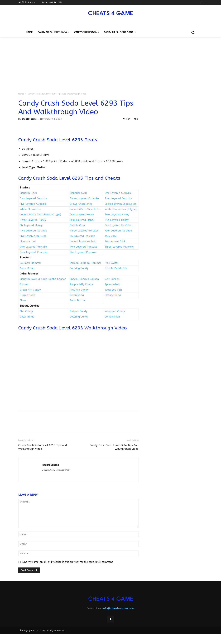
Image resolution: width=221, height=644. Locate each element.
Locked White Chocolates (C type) (40, 215)
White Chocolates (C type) (121, 209)
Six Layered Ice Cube (82, 236)
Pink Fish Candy (79, 290)
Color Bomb (27, 268)
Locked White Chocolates (85, 209)
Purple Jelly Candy (81, 284)
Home (21, 94)
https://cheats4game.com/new (56, 470)
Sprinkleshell (112, 284)
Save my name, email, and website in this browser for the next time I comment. (68, 562)
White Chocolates (31, 209)
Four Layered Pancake (34, 252)
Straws (24, 284)
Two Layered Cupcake (33, 198)
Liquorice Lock (28, 193)
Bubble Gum (77, 225)
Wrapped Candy (115, 311)
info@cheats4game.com (119, 608)
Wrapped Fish (113, 290)
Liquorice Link (28, 241)
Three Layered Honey (33, 220)
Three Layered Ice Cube (84, 231)
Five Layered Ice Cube (33, 236)
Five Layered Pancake (83, 252)
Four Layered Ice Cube (118, 231)
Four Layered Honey (82, 220)
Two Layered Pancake (83, 247)
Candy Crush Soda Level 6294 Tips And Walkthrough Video (114, 447)
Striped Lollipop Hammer (85, 263)
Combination (112, 317)
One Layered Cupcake (118, 193)
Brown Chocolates (81, 204)
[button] (193, 32)
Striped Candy (79, 311)
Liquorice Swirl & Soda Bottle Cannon (43, 279)
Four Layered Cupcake (118, 198)
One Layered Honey (82, 215)
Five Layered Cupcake (33, 204)
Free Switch (112, 263)
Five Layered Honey (117, 220)
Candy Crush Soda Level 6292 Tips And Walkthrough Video (43, 447)
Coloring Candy (79, 268)
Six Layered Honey (31, 225)
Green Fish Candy (30, 290)
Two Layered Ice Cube (33, 231)
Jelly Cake (111, 236)
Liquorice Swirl (78, 193)
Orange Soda (113, 295)
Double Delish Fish (116, 268)
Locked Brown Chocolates (120, 204)
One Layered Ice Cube (118, 225)
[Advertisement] (110, 63)
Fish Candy (26, 311)
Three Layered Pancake (119, 247)
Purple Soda (28, 295)
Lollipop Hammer (31, 263)
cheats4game (29, 119)
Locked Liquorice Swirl (83, 241)
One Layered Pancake (33, 247)
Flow (23, 300)
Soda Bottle (77, 300)
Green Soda (77, 295)
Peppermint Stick (115, 241)
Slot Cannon (112, 279)
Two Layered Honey (117, 215)
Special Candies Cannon (84, 279)
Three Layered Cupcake (84, 198)
